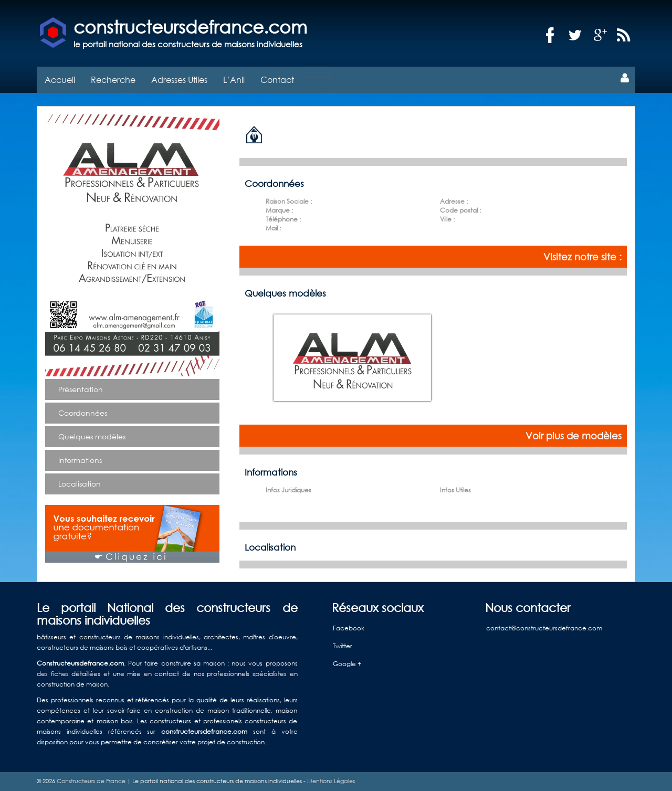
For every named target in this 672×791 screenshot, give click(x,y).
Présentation (81, 389)
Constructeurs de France (91, 781)
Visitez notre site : (582, 257)
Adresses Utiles (179, 80)
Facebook (349, 628)
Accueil (60, 80)
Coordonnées (83, 413)
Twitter (343, 646)
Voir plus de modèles (574, 436)
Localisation (80, 484)
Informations (80, 460)
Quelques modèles (92, 436)
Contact (277, 80)
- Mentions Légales (328, 781)
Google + (347, 664)
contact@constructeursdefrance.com (544, 628)
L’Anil (234, 80)
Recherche (113, 80)
